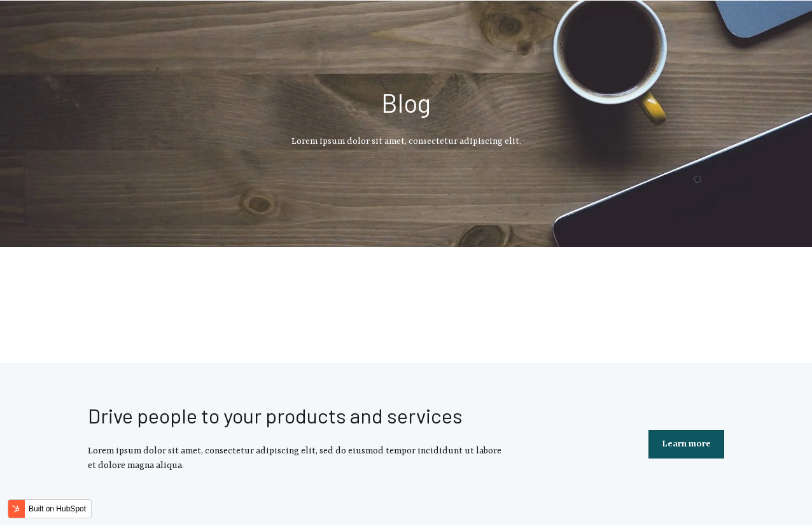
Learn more (686, 444)
